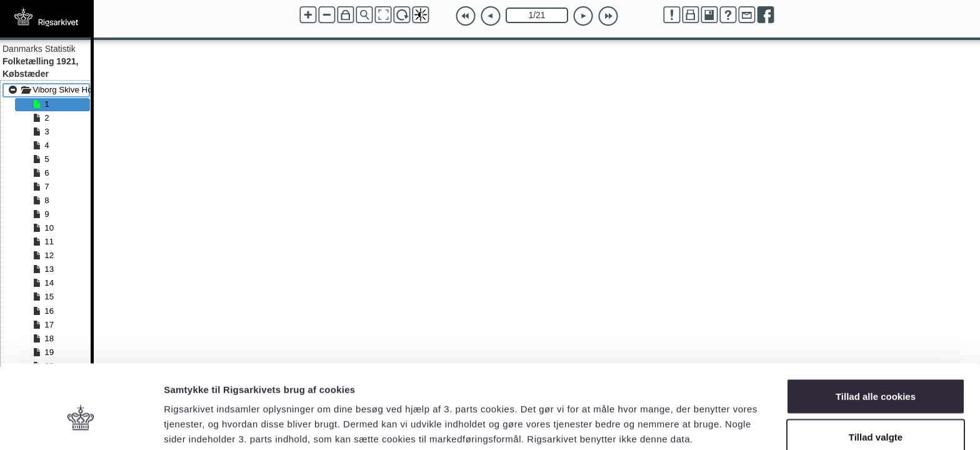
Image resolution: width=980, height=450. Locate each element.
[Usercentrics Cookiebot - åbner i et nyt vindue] (81, 426)
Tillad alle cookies (876, 335)
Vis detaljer (650, 418)
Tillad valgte (876, 376)
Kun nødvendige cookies (876, 417)
